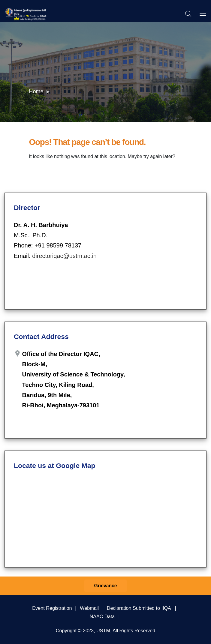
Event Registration (52, 608)
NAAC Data (102, 616)
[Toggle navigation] (203, 14)
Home (36, 91)
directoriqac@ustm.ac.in (64, 256)
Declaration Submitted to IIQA (139, 608)
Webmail (89, 608)
